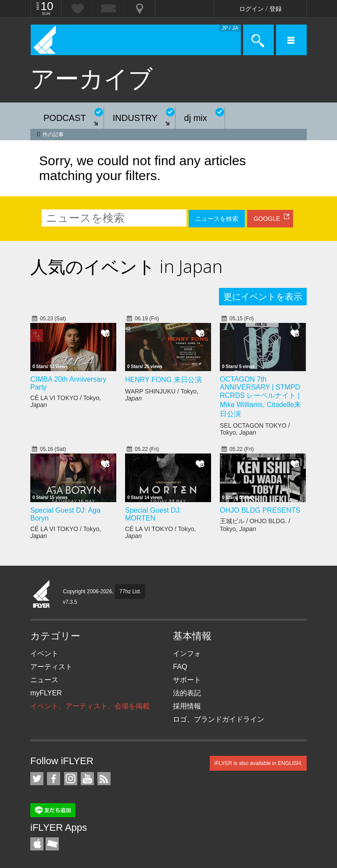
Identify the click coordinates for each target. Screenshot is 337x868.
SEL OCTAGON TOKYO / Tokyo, (255, 429)
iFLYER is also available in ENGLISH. (258, 763)
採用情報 (187, 706)
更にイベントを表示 (263, 297)
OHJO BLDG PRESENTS (260, 510)
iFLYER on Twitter (37, 779)
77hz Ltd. (130, 592)
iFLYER (42, 595)
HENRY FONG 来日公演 (163, 380)
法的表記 (187, 693)
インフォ (187, 654)
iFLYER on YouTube (87, 779)
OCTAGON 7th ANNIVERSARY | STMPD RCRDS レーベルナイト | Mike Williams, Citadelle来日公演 (260, 397)
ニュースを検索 (217, 219)
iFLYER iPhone (37, 844)
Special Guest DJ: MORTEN (153, 514)
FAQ (180, 667)
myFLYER (46, 693)
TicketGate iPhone (52, 844)
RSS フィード (104, 779)
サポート (187, 680)
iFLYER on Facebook (54, 779)
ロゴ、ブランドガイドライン (219, 719)
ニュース (44, 680)
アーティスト (51, 667)
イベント (44, 654)
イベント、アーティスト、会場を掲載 (90, 706)
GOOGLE (267, 219)
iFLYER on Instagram (71, 779)
